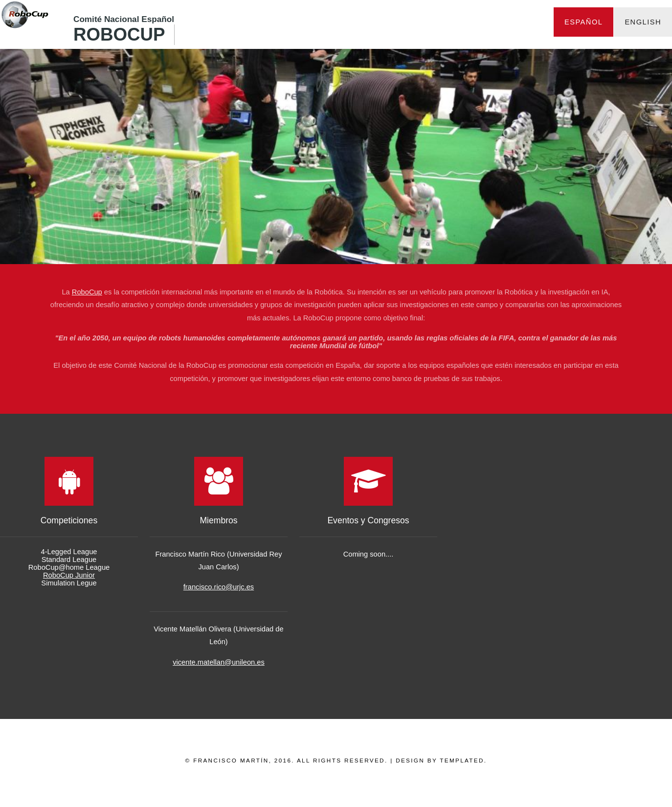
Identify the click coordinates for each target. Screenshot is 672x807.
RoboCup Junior (69, 575)
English (643, 22)
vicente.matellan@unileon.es (219, 662)
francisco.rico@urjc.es (219, 587)
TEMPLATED (462, 760)
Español (583, 22)
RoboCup (119, 34)
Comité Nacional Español (124, 19)
